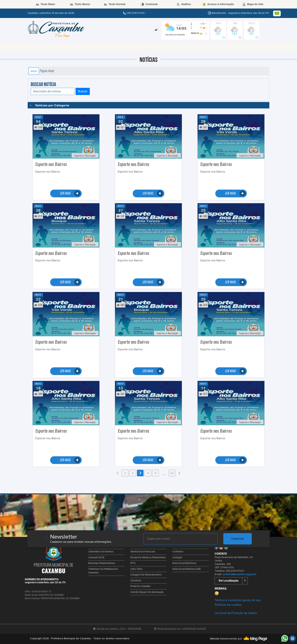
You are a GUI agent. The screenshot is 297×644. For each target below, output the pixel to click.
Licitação (177, 558)
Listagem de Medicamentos (146, 575)
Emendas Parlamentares (102, 563)
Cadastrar (238, 539)
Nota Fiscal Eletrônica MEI (186, 569)
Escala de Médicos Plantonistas (148, 558)
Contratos (178, 552)
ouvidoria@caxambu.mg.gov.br (239, 574)
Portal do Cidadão (140, 586)
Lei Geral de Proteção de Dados (236, 613)
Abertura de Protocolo (143, 552)
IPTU (133, 563)
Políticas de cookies (228, 605)
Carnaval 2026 (96, 558)
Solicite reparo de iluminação (147, 592)
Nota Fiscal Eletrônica (184, 563)
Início (34, 71)
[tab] (156, 30)
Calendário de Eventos (101, 552)
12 (172, 473)
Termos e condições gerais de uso (238, 600)
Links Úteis (136, 569)
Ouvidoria (136, 581)
